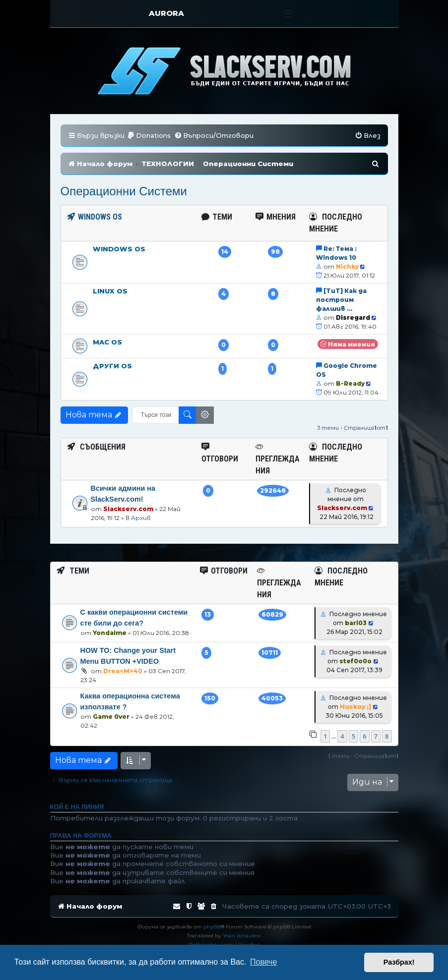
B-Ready (350, 383)
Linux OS (110, 291)
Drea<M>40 (123, 671)
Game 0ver (111, 717)
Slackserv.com (128, 509)
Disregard (353, 317)
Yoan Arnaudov (242, 936)
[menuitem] (149, 136)
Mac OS (107, 342)
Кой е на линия (77, 807)
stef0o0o (355, 661)
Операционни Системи (124, 191)
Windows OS (119, 249)
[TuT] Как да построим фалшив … (341, 300)
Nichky (347, 266)
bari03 (356, 623)
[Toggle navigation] (289, 14)
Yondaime (110, 633)
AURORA (166, 13)
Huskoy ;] (355, 707)
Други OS (112, 366)
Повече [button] (263, 962)
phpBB (212, 927)
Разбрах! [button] (399, 962)
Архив (141, 518)
